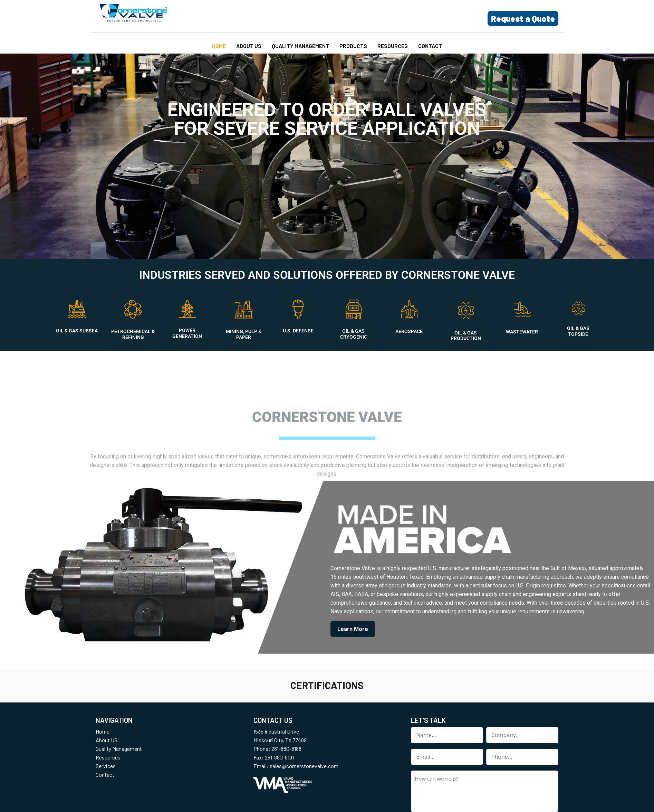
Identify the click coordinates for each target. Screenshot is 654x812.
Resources (393, 46)
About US (249, 46)
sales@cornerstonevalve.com (304, 766)
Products (353, 46)
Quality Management (300, 46)
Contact (430, 46)
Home (219, 46)
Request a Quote (523, 18)
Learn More (353, 629)
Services (106, 766)
